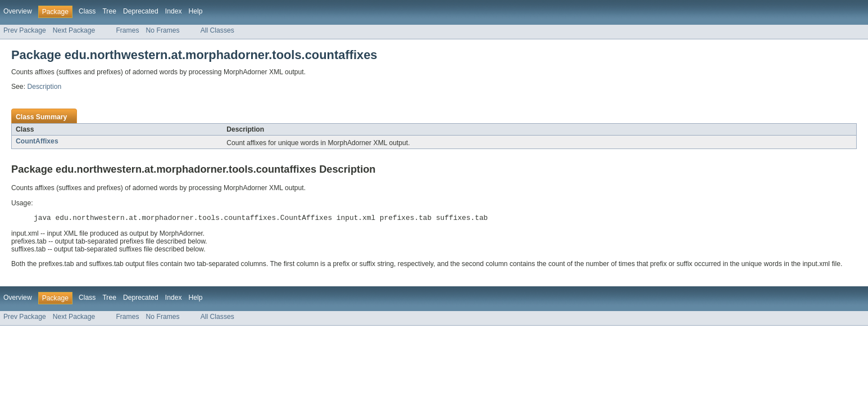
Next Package (74, 30)
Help (196, 11)
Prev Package (25, 30)
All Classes (217, 30)
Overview (18, 11)
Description (44, 87)
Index (174, 11)
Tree (109, 11)
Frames (127, 30)
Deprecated (141, 11)
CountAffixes (37, 141)
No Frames (163, 30)
